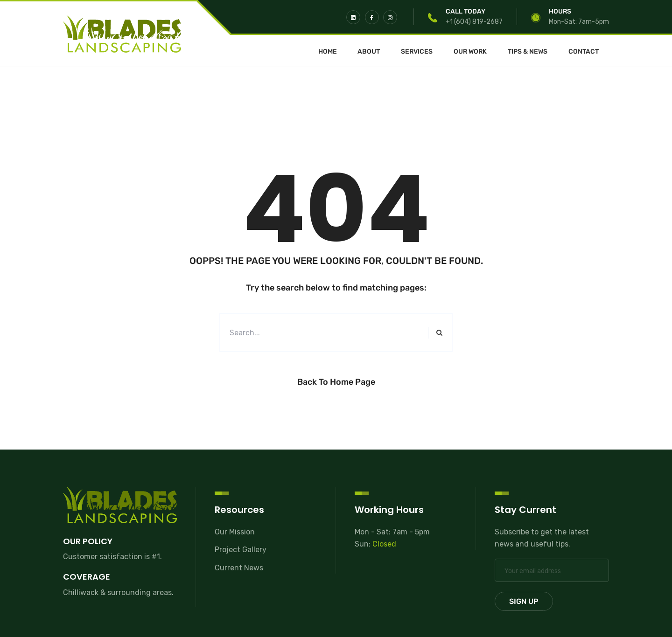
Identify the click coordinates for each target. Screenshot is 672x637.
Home (328, 52)
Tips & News (528, 52)
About (369, 52)
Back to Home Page (336, 382)
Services (417, 52)
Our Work (470, 52)
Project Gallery (241, 550)
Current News (239, 568)
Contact (584, 52)
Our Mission (235, 532)
